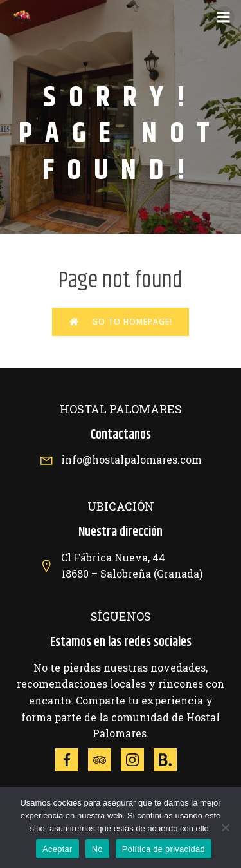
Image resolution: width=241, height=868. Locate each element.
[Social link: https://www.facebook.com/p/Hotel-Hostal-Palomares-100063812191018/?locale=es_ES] (72, 760)
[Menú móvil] (224, 17)
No (97, 849)
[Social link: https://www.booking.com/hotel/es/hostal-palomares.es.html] (170, 760)
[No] (225, 827)
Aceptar (58, 849)
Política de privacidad (164, 849)
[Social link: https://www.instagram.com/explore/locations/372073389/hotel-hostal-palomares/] (137, 760)
